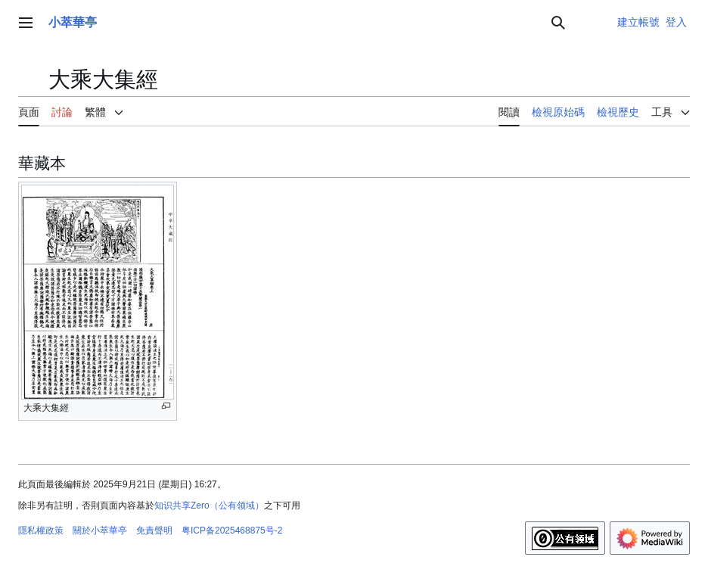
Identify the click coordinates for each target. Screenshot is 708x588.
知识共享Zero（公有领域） (209, 506)
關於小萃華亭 (100, 530)
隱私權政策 (41, 530)
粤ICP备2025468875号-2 (232, 530)
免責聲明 (154, 530)
